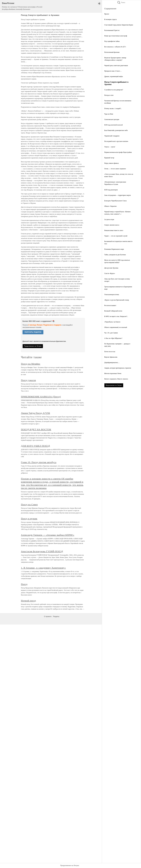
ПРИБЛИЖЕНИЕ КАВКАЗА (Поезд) (41, 397)
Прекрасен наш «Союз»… (113, 71)
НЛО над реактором (111, 190)
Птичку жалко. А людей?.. (113, 108)
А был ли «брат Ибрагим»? (113, 338)
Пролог (107, 14)
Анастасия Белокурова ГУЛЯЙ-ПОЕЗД (42, 551)
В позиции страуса (110, 19)
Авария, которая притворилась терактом (118, 368)
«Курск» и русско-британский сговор (117, 300)
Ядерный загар (109, 158)
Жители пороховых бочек (113, 373)
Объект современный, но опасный (116, 327)
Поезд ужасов (28, 380)
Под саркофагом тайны (112, 41)
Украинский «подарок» (112, 136)
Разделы (56, 616)
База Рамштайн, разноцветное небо (116, 130)
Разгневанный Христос (112, 30)
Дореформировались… (112, 362)
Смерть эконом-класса (112, 225)
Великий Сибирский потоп (113, 311)
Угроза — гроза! (110, 147)
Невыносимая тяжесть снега (114, 230)
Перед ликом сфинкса (112, 163)
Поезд (24, 584)
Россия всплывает (110, 305)
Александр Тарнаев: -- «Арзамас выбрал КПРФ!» (48, 535)
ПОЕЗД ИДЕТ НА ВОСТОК (36, 429)
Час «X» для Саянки (111, 333)
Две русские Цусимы (111, 268)
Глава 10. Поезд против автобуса (39, 462)
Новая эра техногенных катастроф (116, 36)
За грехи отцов (109, 219)
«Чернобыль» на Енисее (112, 322)
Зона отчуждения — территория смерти (117, 195)
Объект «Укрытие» (111, 206)
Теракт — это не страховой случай (116, 236)
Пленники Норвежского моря (114, 249)
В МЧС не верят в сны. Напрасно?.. (116, 316)
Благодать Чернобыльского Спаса (115, 201)
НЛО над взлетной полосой (113, 125)
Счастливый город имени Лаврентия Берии (119, 25)
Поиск (121, 2)
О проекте (48, 616)
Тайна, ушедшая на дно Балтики (115, 255)
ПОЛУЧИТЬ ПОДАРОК (33, 332)
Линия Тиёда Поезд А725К (36, 413)
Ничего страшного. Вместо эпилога (116, 379)
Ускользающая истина (112, 294)
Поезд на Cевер (29, 504)
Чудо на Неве (109, 114)
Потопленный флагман (112, 52)
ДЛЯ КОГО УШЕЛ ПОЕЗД (35, 446)
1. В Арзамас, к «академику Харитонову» (43, 568)
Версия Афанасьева (111, 357)
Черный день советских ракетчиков (116, 66)
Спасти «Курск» (110, 273)
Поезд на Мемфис (31, 364)
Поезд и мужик (29, 519)
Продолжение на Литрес (114, 385)
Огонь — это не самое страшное (115, 169)
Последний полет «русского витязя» (116, 141)
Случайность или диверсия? (114, 90)
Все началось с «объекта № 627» (115, 47)
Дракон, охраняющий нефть (114, 76)
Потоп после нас (110, 352)
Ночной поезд (28, 601)
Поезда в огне (109, 95)
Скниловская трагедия (112, 119)
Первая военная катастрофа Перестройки (118, 152)
